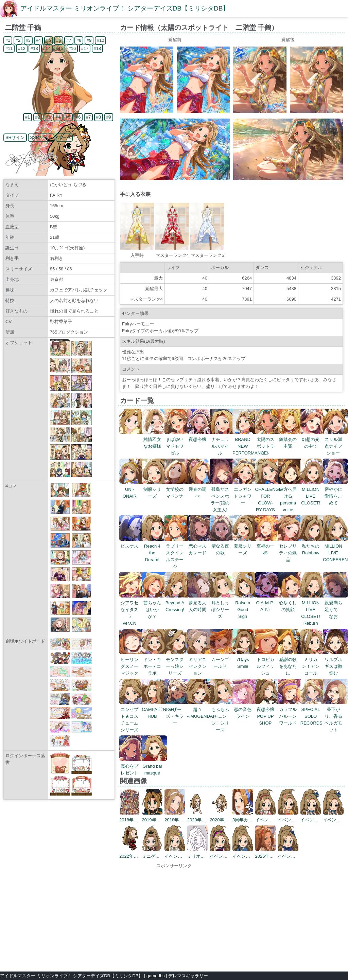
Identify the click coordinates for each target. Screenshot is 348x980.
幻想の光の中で (313, 439)
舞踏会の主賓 (290, 439)
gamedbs (155, 976)
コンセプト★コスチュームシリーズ (132, 716)
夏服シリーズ (245, 546)
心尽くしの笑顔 (290, 603)
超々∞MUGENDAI (201, 709)
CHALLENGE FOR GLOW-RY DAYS (269, 496)
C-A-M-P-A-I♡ (268, 603)
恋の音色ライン (245, 709)
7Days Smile (245, 660)
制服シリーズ (155, 489)
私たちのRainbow (313, 546)
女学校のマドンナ (177, 489)
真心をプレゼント (132, 766)
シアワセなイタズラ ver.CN (132, 610)
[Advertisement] (174, 917)
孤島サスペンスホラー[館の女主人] (222, 496)
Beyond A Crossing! (177, 603)
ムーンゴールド (222, 660)
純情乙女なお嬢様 (155, 439)
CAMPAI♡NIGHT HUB (159, 709)
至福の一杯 (268, 546)
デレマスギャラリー (188, 976)
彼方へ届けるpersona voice (290, 496)
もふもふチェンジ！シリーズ (222, 716)
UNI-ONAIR (132, 489)
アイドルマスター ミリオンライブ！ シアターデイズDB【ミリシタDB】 (125, 8)
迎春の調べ (200, 489)
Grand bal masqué (155, 766)
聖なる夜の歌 (222, 546)
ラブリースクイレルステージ (177, 553)
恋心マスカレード (200, 546)
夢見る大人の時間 (200, 603)
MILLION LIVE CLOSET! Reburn (313, 610)
